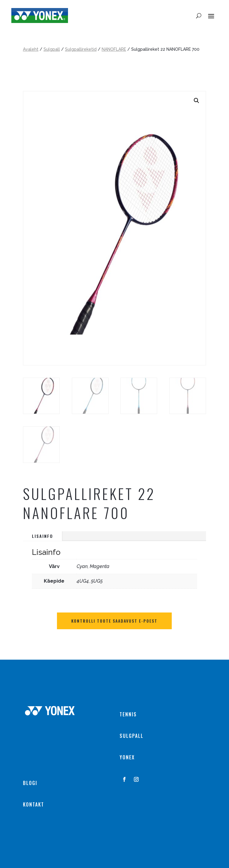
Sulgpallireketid (81, 49)
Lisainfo (42, 536)
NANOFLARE (114, 49)
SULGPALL (131, 736)
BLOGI (30, 783)
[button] (196, 101)
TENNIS (128, 714)
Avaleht (31, 49)
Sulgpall (52, 49)
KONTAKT (34, 804)
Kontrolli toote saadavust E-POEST (114, 621)
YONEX (127, 757)
